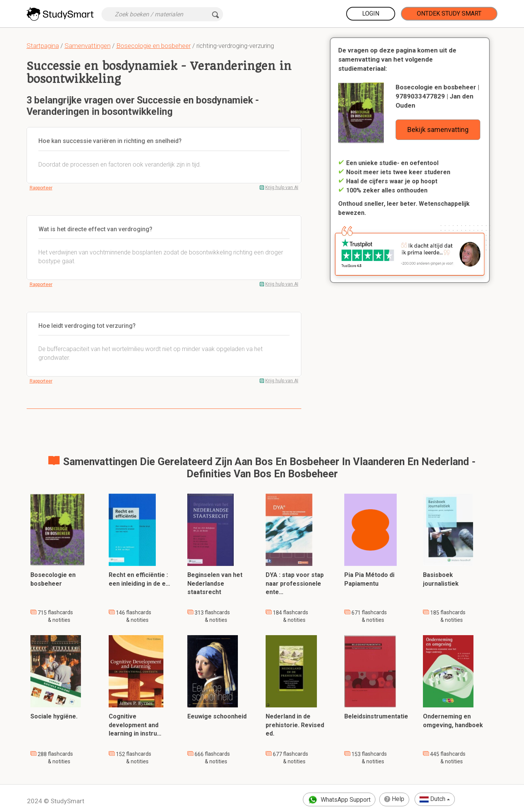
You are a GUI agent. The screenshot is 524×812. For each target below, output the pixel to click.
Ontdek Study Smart (449, 14)
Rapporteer (41, 188)
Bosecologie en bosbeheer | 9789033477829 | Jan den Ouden (437, 96)
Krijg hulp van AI (282, 188)
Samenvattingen (88, 46)
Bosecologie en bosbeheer (154, 46)
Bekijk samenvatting (438, 130)
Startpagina (43, 46)
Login (371, 14)
